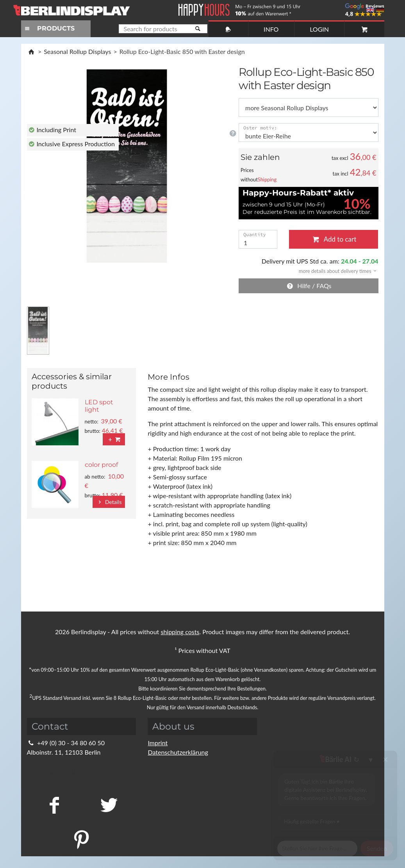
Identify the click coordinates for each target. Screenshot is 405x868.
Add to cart (334, 239)
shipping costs (180, 632)
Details (109, 502)
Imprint (158, 743)
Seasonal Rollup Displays (77, 51)
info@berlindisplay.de (61, 761)
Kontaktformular (54, 771)
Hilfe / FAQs (309, 286)
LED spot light (99, 406)
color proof (101, 465)
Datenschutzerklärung (178, 752)
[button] (335, 270)
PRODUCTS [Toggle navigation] (49, 28)
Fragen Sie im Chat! (363, 851)
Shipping (267, 179)
